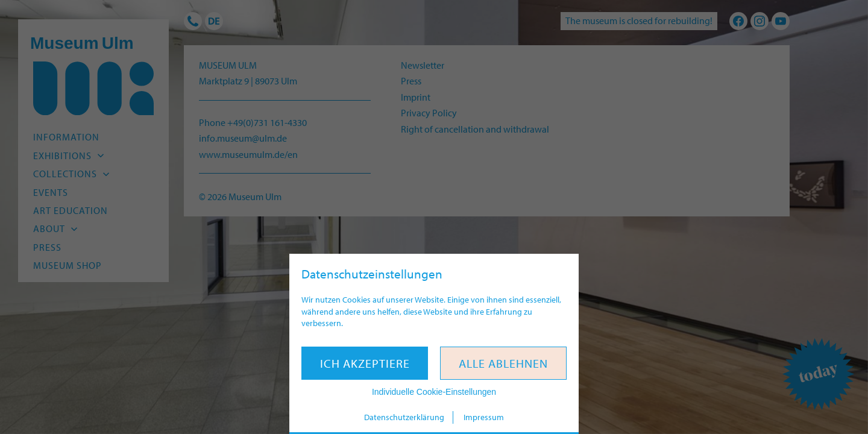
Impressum (484, 417)
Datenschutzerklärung (404, 417)
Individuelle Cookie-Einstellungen (434, 392)
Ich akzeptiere (365, 363)
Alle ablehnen (503, 363)
